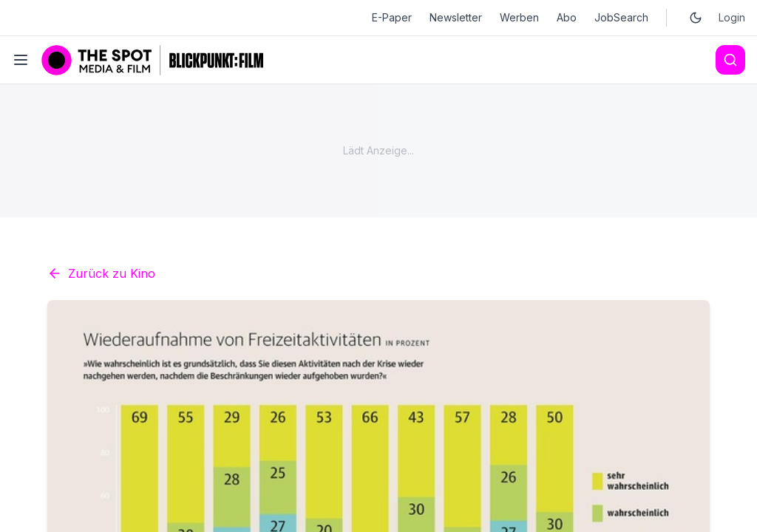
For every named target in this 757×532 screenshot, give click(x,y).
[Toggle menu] (21, 60)
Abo (567, 17)
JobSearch (621, 17)
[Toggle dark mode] (696, 18)
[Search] (730, 60)
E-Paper (392, 17)
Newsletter (456, 17)
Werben (519, 17)
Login (732, 17)
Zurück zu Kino (101, 273)
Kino (251, 517)
